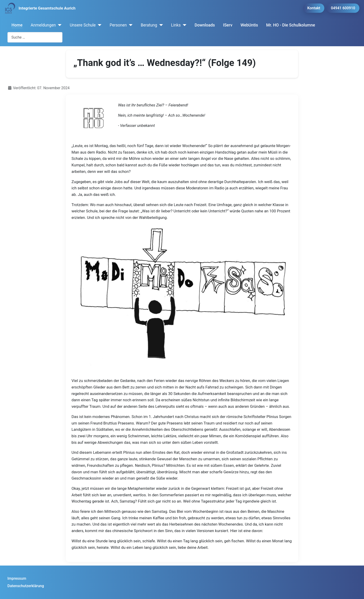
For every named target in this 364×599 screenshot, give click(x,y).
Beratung (149, 25)
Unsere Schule (83, 25)
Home (17, 25)
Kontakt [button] (314, 8)
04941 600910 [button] (343, 8)
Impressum (17, 578)
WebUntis (249, 25)
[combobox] (35, 37)
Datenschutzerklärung (26, 586)
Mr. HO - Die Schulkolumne (291, 25)
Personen (118, 25)
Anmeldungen (43, 25)
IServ (228, 25)
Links (176, 25)
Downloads (205, 25)
